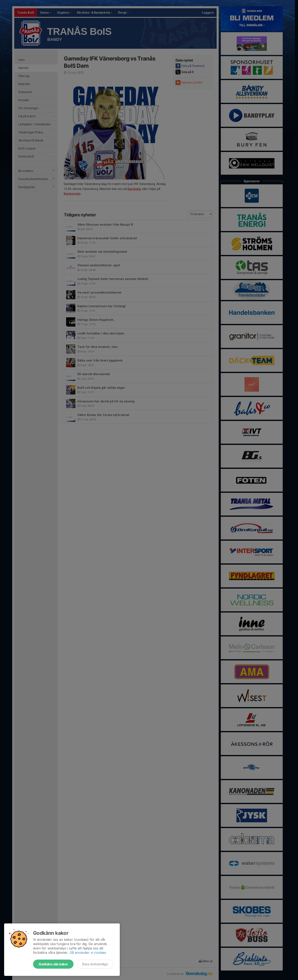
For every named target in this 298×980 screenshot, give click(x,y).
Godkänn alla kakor (53, 964)
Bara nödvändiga (95, 964)
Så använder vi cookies (88, 953)
